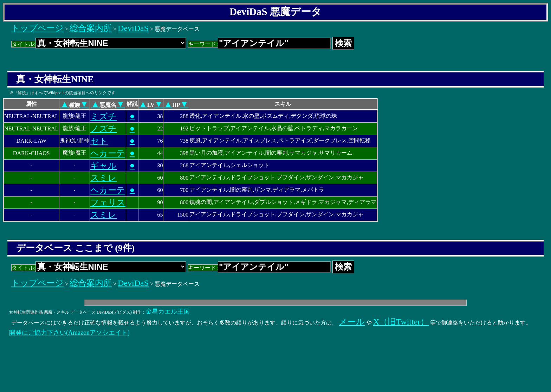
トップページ (37, 28)
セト (99, 141)
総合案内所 (91, 28)
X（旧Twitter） (401, 322)
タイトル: (99, 44)
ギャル (103, 166)
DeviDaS (133, 28)
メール (352, 322)
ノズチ (103, 129)
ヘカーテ (108, 153)
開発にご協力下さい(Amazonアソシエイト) (69, 333)
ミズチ (103, 116)
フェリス (108, 203)
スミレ (103, 178)
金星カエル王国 (168, 311)
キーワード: (259, 44)
